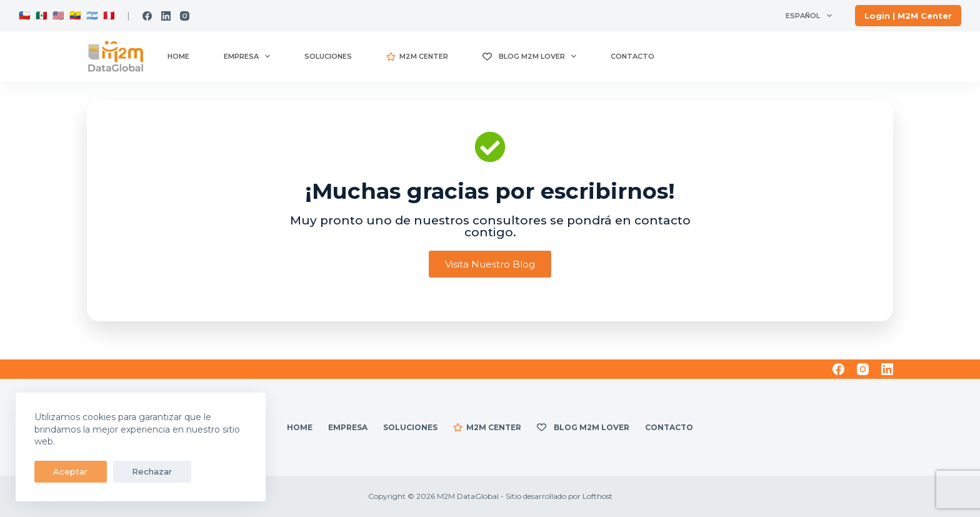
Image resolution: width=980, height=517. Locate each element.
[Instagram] (185, 16)
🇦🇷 (91, 15)
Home (178, 56)
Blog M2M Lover (532, 56)
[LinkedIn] (166, 16)
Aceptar (64, 471)
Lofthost (597, 496)
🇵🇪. (109, 15)
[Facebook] (147, 16)
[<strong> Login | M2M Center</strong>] (908, 16)
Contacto (632, 56)
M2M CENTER (417, 57)
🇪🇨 (74, 15)
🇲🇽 (42, 15)
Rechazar (132, 471)
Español (811, 16)
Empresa (249, 56)
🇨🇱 (25, 15)
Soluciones (328, 56)
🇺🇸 (58, 15)
